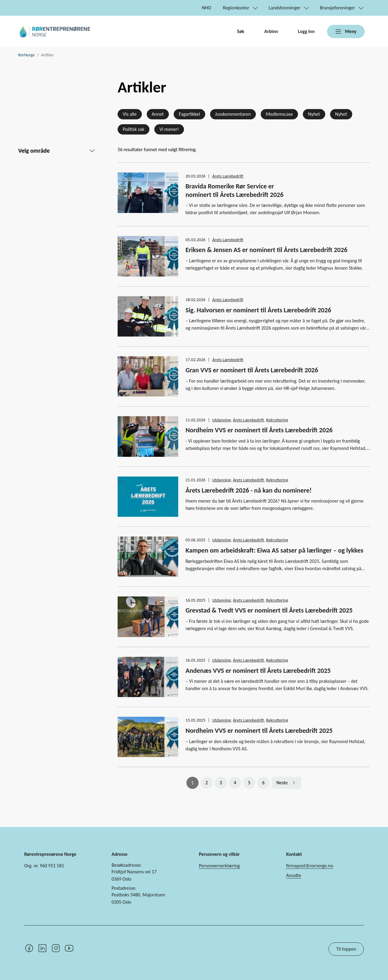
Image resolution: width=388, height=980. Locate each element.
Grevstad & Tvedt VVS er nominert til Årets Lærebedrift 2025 (269, 610)
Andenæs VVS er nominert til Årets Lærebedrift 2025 (258, 671)
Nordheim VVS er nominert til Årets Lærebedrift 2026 (259, 430)
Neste (282, 783)
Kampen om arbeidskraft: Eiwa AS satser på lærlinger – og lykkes (274, 550)
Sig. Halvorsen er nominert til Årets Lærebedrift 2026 (258, 310)
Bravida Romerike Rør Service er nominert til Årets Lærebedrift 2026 (234, 190)
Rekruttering (277, 420)
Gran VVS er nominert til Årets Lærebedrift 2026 (252, 370)
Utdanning (221, 420)
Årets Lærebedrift (228, 176)
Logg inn (306, 31)
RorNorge (26, 55)
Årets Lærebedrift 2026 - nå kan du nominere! (249, 490)
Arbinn (271, 31)
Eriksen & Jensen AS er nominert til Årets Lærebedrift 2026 (266, 250)
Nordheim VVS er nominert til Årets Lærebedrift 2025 (259, 731)
